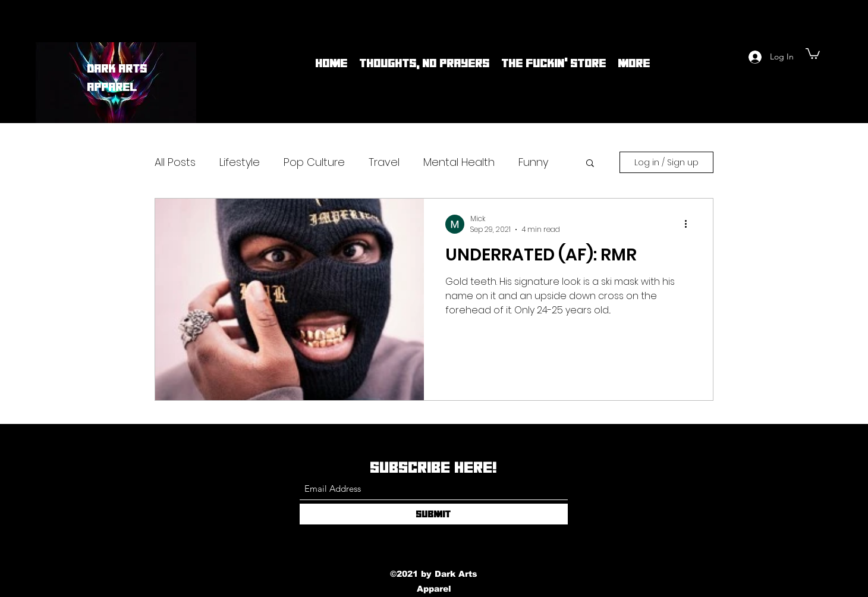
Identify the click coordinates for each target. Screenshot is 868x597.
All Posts (175, 162)
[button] (813, 53)
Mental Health (459, 162)
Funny (533, 162)
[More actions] (690, 224)
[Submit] (434, 514)
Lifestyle (240, 162)
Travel (384, 162)
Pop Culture (314, 162)
